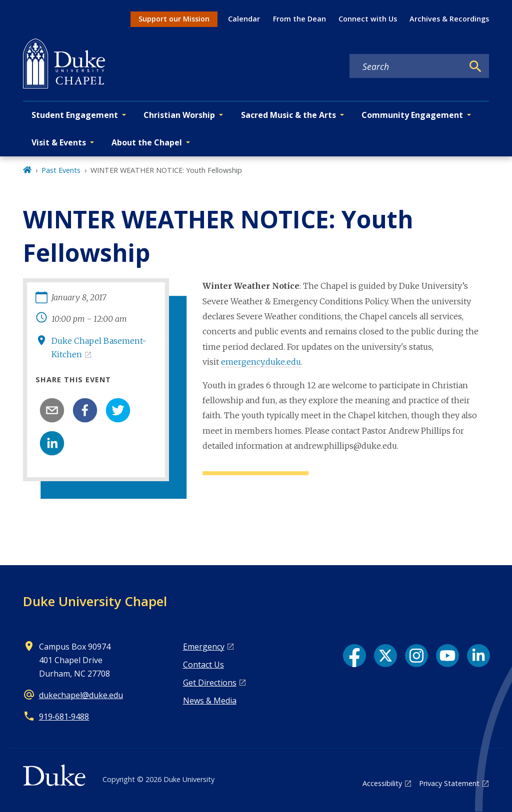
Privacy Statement (449, 783)
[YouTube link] (447, 656)
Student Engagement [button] (75, 115)
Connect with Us (368, 19)
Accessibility (382, 783)
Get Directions (210, 683)
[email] (52, 410)
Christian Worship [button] (179, 115)
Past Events (61, 170)
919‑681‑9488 (64, 717)
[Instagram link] (416, 656)
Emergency (204, 647)
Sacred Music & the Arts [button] (288, 115)
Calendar (244, 19)
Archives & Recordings (449, 19)
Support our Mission (174, 19)
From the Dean (299, 19)
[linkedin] (52, 443)
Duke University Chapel (95, 601)
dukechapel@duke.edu (81, 695)
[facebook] (85, 410)
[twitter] (118, 410)
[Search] (475, 66)
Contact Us (203, 665)
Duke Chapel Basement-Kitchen (99, 348)
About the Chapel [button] (147, 142)
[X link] (385, 656)
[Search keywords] (406, 66)
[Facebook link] (354, 656)
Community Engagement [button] (412, 115)
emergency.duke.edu (261, 362)
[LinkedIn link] (478, 656)
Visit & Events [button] (59, 142)
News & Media (210, 701)
